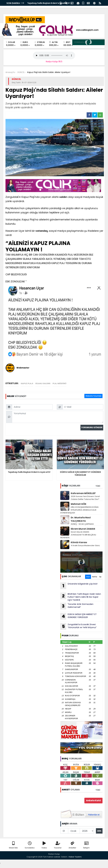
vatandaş (42, 231)
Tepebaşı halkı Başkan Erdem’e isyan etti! (49, 3)
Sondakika (30, 845)
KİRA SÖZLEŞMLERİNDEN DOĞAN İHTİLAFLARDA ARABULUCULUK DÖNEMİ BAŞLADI (79, 510)
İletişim (86, 845)
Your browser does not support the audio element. (54, 55)
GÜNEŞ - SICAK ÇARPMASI (82, 524)
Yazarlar (58, 845)
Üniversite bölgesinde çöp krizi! (79, 586)
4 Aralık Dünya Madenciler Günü (85, 545)
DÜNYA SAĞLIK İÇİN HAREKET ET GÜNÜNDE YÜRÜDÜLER (78, 616)
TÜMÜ (98, 486)
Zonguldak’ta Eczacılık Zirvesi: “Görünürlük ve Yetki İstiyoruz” (78, 626)
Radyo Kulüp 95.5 (54, 62)
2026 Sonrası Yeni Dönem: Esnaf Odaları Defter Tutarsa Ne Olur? (85, 498)
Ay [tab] (100, 577)
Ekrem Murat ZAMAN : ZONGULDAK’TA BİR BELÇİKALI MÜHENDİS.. (78, 535)
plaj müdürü (59, 383)
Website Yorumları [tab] (93, 396)
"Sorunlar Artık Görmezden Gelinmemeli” (77, 606)
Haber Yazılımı (75, 857)
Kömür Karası (79, 542)
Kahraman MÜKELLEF (83, 493)
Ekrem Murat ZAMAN (83, 529)
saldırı (63, 197)
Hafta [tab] (95, 577)
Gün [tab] (88, 577)
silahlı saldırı (43, 383)
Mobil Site (13, 845)
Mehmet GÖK (79, 504)
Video (44, 845)
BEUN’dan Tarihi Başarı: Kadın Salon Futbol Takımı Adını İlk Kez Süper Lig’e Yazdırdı (81, 597)
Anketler (72, 845)
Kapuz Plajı (27, 383)
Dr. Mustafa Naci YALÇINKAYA (81, 519)
